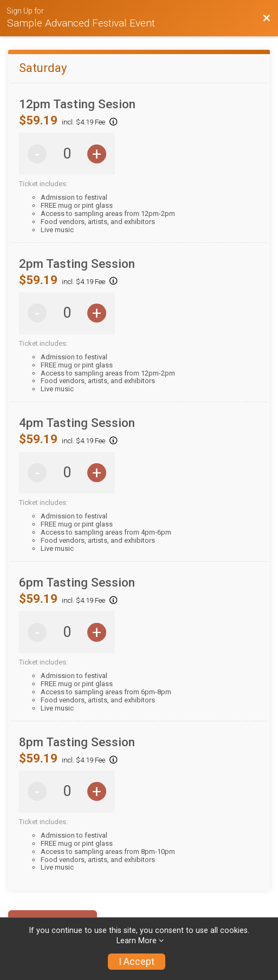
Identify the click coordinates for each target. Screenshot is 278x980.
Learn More (137, 941)
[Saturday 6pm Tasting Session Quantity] (67, 632)
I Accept (137, 962)
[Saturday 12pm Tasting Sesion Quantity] (67, 154)
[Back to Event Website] (267, 18)
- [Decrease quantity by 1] (37, 154)
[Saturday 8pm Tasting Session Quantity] (67, 791)
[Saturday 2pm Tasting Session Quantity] (67, 313)
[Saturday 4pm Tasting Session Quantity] (67, 473)
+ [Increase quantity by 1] (97, 154)
